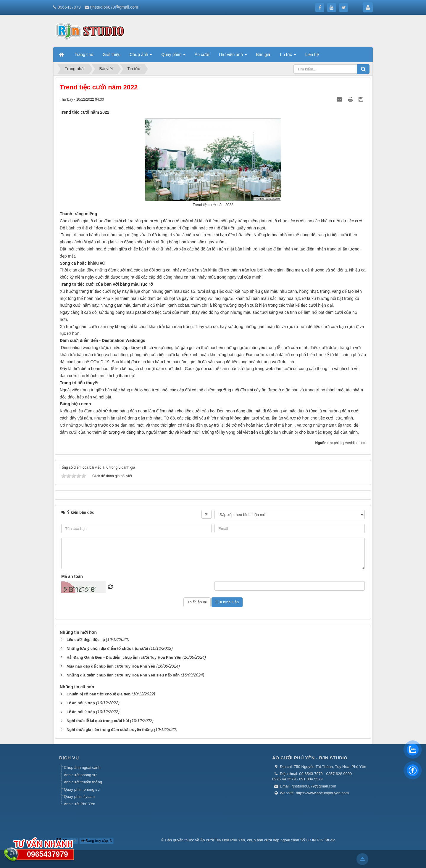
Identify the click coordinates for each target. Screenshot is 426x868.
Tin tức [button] (288, 56)
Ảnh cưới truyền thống (83, 782)
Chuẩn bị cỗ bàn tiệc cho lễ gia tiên (99, 694)
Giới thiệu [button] (112, 54)
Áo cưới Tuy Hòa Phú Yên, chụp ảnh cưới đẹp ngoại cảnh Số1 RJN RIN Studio (268, 840)
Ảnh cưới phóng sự (80, 775)
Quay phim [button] (173, 56)
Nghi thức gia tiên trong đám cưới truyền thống (110, 730)
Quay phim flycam (79, 797)
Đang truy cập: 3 (96, 841)
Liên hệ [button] (312, 54)
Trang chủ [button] (84, 54)
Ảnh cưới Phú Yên (80, 804)
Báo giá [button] (263, 54)
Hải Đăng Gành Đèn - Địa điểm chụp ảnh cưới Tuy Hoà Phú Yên (124, 657)
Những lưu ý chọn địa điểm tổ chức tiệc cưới (107, 648)
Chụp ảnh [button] (141, 56)
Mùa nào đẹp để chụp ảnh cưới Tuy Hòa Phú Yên (111, 666)
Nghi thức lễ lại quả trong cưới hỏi (98, 721)
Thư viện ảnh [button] (233, 56)
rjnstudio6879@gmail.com (114, 7)
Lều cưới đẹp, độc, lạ (86, 640)
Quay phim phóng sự (82, 789)
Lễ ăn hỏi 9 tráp (81, 712)
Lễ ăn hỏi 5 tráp (81, 703)
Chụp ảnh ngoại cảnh (82, 767)
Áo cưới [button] (202, 54)
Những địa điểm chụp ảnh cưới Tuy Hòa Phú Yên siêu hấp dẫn (123, 675)
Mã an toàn (72, 576)
